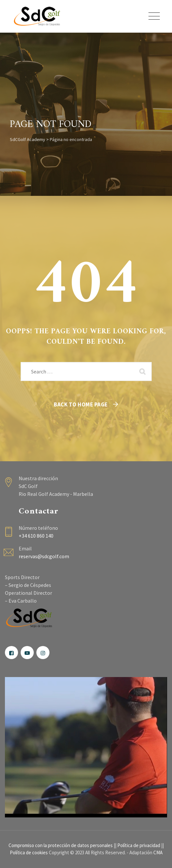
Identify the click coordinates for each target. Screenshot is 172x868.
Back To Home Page (81, 404)
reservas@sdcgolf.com (44, 556)
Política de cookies (29, 852)
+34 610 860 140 (36, 536)
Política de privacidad (139, 845)
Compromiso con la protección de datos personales (61, 845)
